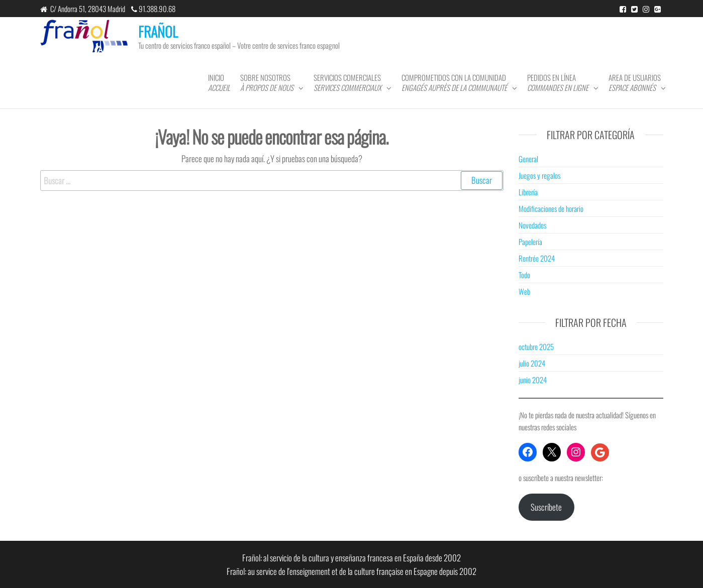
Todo (524, 275)
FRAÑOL (158, 31)
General (528, 159)
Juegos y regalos (539, 175)
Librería (528, 192)
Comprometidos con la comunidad (454, 82)
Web (524, 291)
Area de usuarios (635, 82)
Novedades (532, 225)
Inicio (219, 82)
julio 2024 (532, 363)
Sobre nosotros (267, 82)
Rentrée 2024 (537, 258)
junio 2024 (533, 380)
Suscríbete (546, 507)
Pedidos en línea (558, 82)
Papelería (530, 242)
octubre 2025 (536, 346)
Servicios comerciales (347, 82)
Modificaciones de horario (551, 208)
